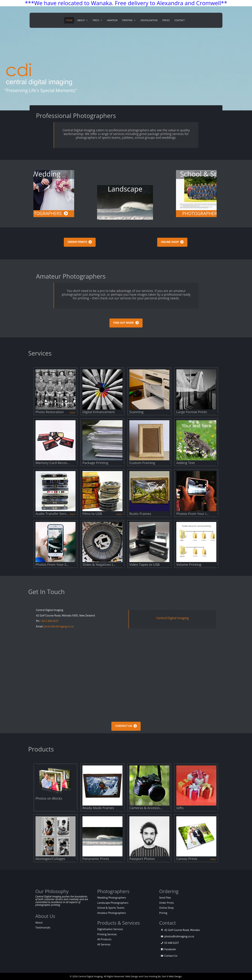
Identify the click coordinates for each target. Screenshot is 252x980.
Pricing (163, 913)
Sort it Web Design (172, 976)
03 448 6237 (172, 943)
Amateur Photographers (112, 913)
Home (69, 20)
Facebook (170, 949)
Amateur (112, 20)
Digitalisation (149, 20)
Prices (166, 20)
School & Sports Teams (111, 908)
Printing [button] (129, 20)
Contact (179, 20)
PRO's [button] (97, 20)
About (39, 923)
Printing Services (107, 934)
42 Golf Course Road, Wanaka (182, 930)
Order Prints (166, 903)
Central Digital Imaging (172, 618)
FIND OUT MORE (124, 328)
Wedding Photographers (112, 898)
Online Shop (166, 908)
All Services (104, 944)
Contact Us (171, 956)
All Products (104, 939)
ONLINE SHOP (170, 242)
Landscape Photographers (113, 903)
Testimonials (43, 928)
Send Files (165, 898)
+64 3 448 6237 (50, 621)
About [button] (83, 20)
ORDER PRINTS (77, 242)
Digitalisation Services (110, 929)
